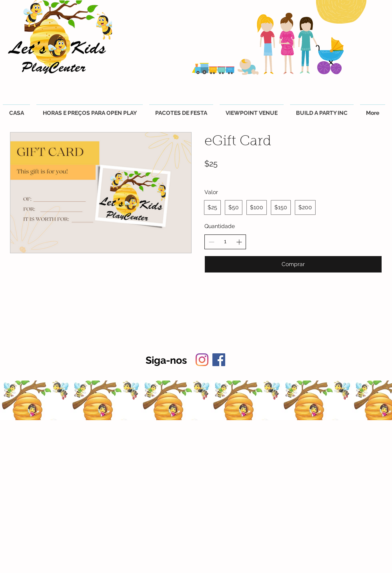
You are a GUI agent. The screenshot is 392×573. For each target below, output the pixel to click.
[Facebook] (219, 360)
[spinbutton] (225, 242)
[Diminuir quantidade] (211, 242)
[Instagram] (202, 360)
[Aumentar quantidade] (239, 242)
